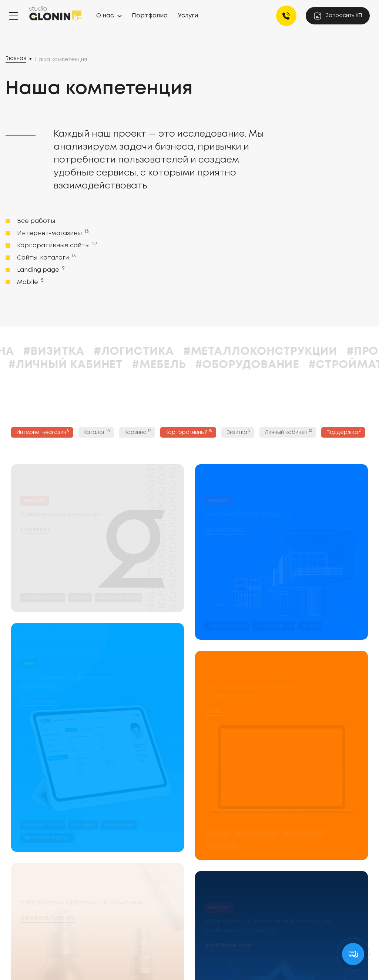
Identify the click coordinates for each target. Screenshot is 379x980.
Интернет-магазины (52, 233)
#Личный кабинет (158, 365)
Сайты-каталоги (46, 257)
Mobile (29, 282)
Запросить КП (338, 16)
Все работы (36, 221)
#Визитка (146, 352)
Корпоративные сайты (56, 245)
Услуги (188, 16)
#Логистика (226, 352)
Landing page (40, 270)
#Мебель (251, 365)
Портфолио (150, 16)
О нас (105, 16)
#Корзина (75, 352)
